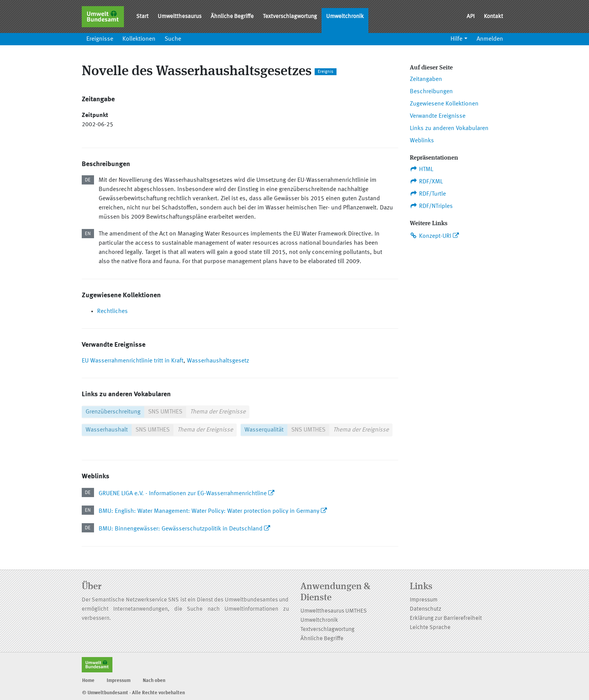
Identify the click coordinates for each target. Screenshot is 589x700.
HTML (422, 169)
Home (88, 681)
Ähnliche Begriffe (232, 17)
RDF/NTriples (431, 206)
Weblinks (422, 141)
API (471, 17)
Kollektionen (139, 39)
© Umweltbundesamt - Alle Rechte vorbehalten (134, 693)
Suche (173, 39)
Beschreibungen (431, 92)
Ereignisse (100, 39)
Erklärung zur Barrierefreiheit (446, 618)
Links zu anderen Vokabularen (449, 128)
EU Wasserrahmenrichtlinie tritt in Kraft (133, 361)
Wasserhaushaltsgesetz (218, 361)
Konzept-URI (431, 236)
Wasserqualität (264, 430)
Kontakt (493, 17)
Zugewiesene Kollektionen (444, 104)
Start (142, 17)
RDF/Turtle (428, 194)
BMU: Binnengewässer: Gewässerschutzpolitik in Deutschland (181, 529)
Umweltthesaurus (180, 17)
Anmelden (490, 39)
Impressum (424, 600)
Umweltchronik (345, 17)
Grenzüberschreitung (113, 412)
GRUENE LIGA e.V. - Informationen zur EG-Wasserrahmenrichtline (183, 494)
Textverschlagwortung (290, 17)
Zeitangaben (426, 79)
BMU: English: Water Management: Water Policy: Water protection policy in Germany (209, 511)
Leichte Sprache (430, 628)
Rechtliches (112, 311)
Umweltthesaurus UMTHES (334, 611)
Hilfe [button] (456, 39)
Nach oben (154, 681)
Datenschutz (426, 609)
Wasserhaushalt (107, 430)
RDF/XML (426, 181)
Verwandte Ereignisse (438, 116)
